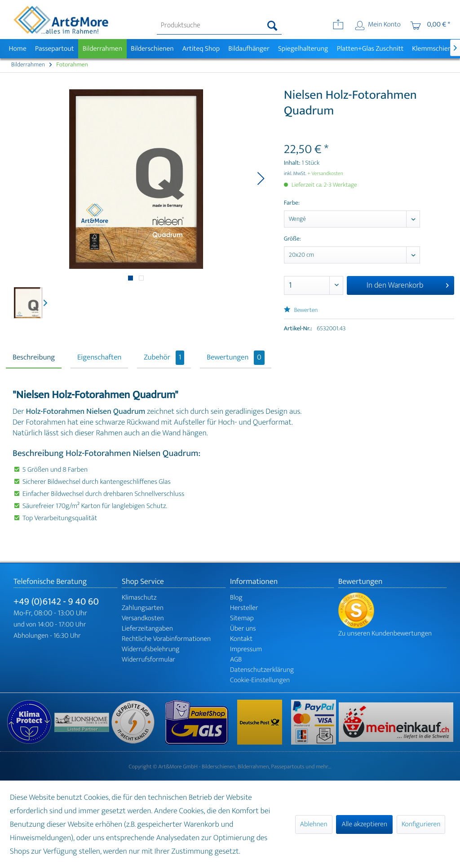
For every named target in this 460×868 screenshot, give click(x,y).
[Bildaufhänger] (249, 49)
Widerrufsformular (148, 660)
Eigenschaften (99, 358)
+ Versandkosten (325, 174)
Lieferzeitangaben (147, 629)
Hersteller (244, 608)
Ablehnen (314, 824)
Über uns (243, 629)
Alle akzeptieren (364, 824)
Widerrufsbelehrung (150, 649)
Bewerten (301, 310)
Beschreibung (34, 358)
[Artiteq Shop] (201, 49)
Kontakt (241, 639)
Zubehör (164, 358)
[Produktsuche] (219, 26)
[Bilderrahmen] (102, 49)
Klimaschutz (139, 598)
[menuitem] (219, 26)
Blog (236, 598)
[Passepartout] (54, 49)
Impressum (246, 649)
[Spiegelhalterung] (303, 49)
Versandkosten (143, 618)
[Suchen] (272, 26)
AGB (236, 660)
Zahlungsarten (143, 608)
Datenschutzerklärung (262, 670)
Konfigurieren (421, 824)
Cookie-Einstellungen (260, 680)
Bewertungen (236, 358)
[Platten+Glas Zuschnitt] (370, 49)
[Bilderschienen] (153, 49)
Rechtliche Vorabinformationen (166, 639)
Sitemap (242, 618)
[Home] (18, 49)
